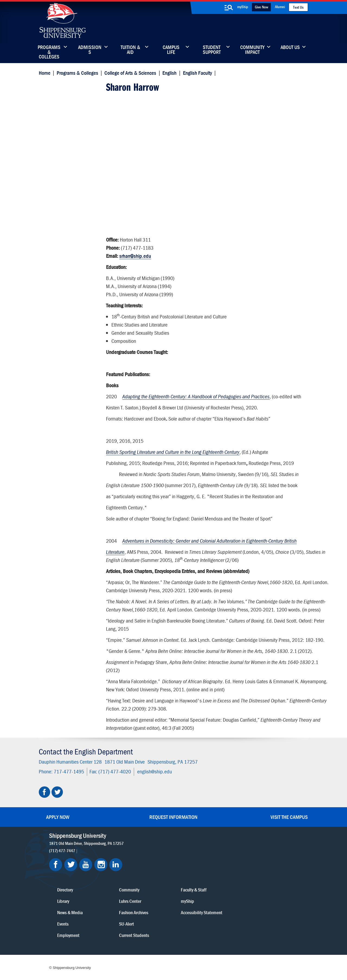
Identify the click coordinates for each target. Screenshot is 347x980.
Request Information (173, 836)
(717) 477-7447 (63, 869)
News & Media (158, 891)
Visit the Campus (289, 836)
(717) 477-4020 (114, 790)
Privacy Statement (106, 951)
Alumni (280, 7)
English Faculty (196, 72)
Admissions (90, 50)
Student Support (212, 50)
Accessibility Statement (261, 891)
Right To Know (203, 951)
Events (151, 902)
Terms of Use (136, 951)
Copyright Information (169, 951)
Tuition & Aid (130, 50)
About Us (290, 48)
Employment (156, 913)
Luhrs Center (204, 879)
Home (44, 72)
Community (203, 868)
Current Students (208, 913)
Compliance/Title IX (132, 956)
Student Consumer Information (177, 956)
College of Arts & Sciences (129, 72)
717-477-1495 (68, 790)
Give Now (261, 7)
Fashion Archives (208, 891)
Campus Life (171, 50)
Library (151, 879)
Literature (115, 549)
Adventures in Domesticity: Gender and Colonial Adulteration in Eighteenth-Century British (209, 538)
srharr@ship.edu (135, 253)
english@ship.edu (153, 790)
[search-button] (229, 8)
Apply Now (58, 836)
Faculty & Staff (253, 868)
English (169, 72)
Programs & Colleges (49, 50)
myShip (243, 7)
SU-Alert (200, 902)
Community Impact (252, 50)
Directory (153, 868)
